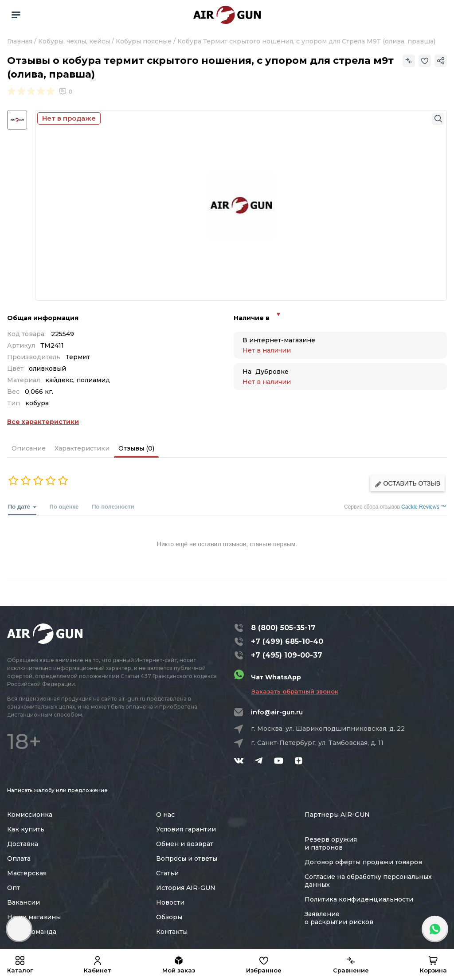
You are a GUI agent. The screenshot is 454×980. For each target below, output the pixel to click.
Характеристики (82, 448)
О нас (165, 815)
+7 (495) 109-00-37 (287, 655)
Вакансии (23, 902)
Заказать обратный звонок (295, 691)
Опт (14, 888)
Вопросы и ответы (187, 858)
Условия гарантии (186, 829)
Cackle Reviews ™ (424, 507)
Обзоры (169, 917)
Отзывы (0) (136, 448)
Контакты (172, 932)
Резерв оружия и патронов (331, 843)
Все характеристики (43, 422)
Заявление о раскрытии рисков (339, 918)
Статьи (167, 873)
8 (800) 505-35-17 (283, 628)
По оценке (64, 507)
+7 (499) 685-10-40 (287, 641)
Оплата (19, 858)
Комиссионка (30, 815)
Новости (170, 902)
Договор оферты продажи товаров (363, 862)
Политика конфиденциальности (359, 899)
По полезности (113, 507)
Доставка (23, 844)
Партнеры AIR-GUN (337, 815)
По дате (22, 509)
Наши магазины (34, 917)
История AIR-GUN (186, 888)
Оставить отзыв (407, 484)
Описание (29, 448)
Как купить (26, 829)
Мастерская (27, 873)
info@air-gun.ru (277, 712)
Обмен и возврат (185, 844)
